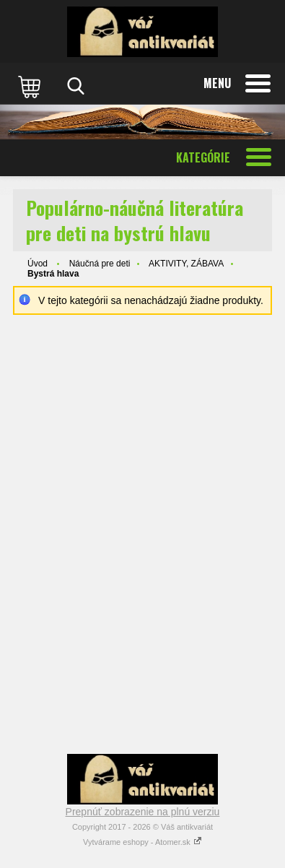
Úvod (38, 264)
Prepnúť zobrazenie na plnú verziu (143, 812)
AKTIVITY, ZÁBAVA (186, 264)
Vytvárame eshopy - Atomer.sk (142, 842)
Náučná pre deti (100, 264)
